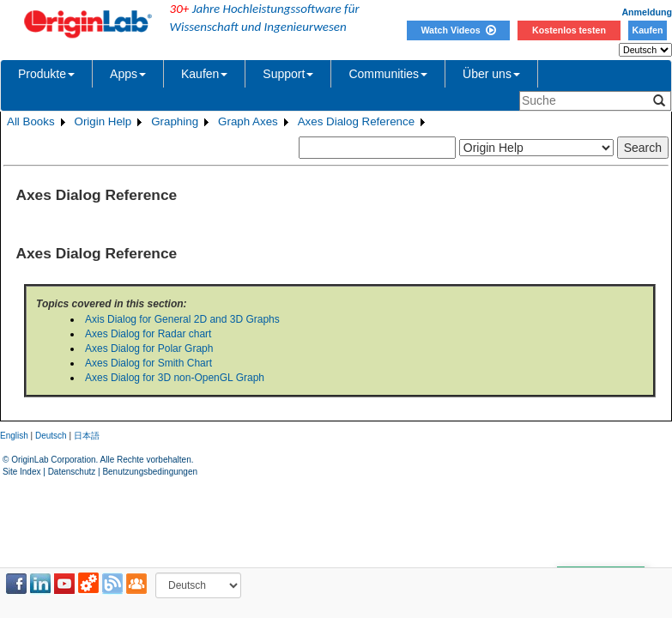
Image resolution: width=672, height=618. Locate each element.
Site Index (21, 472)
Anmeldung (647, 12)
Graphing (175, 121)
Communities (388, 74)
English (14, 436)
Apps (128, 74)
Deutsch (51, 436)
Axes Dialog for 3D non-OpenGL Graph (175, 378)
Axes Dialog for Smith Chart (148, 363)
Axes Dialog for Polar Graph (149, 348)
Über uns (491, 74)
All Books (31, 121)
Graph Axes (248, 121)
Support (288, 74)
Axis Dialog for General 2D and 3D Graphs (182, 319)
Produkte (46, 74)
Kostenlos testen (569, 30)
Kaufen (647, 30)
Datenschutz (72, 472)
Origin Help (103, 121)
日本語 (87, 436)
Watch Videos (458, 30)
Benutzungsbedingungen (150, 472)
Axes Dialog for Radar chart (148, 334)
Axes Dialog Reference (356, 121)
